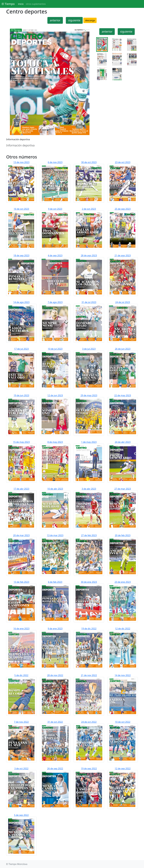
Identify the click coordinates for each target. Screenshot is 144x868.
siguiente (74, 20)
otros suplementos (36, 4)
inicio (21, 4)
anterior (55, 20)
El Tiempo (8, 4)
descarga (90, 20)
